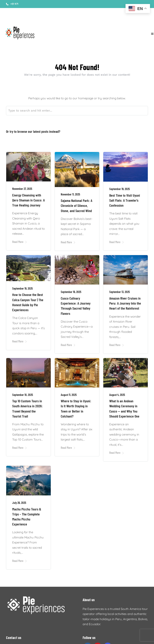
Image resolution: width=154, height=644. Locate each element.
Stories (10, 20)
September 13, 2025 (120, 290)
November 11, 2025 (70, 193)
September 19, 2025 (120, 187)
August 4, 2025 (117, 393)
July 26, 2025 (19, 501)
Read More (20, 240)
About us (23, 20)
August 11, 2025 (69, 393)
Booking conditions (44, 20)
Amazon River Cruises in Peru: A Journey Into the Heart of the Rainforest (125, 302)
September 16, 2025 (71, 290)
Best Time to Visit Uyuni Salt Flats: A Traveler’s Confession (125, 199)
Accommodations (71, 20)
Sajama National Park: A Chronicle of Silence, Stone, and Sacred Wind (76, 204)
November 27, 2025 (22, 187)
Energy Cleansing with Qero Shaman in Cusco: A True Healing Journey (28, 199)
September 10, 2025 (23, 393)
